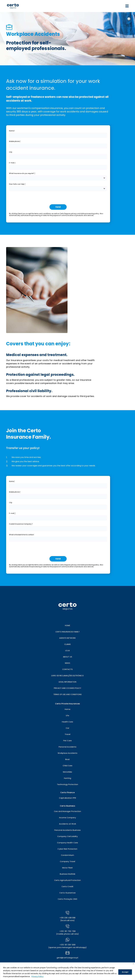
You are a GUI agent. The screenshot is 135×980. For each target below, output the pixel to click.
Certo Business (67, 806)
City (11, 152)
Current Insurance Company (21, 524)
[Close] (133, 964)
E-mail (12, 163)
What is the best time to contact (21, 535)
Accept (125, 972)
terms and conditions (43, 214)
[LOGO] (13, 2)
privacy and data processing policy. (85, 214)
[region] (67, 971)
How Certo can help (17, 184)
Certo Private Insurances (67, 704)
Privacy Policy (37, 976)
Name (12, 131)
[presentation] (28, 198)
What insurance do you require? (22, 173)
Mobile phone (15, 141)
